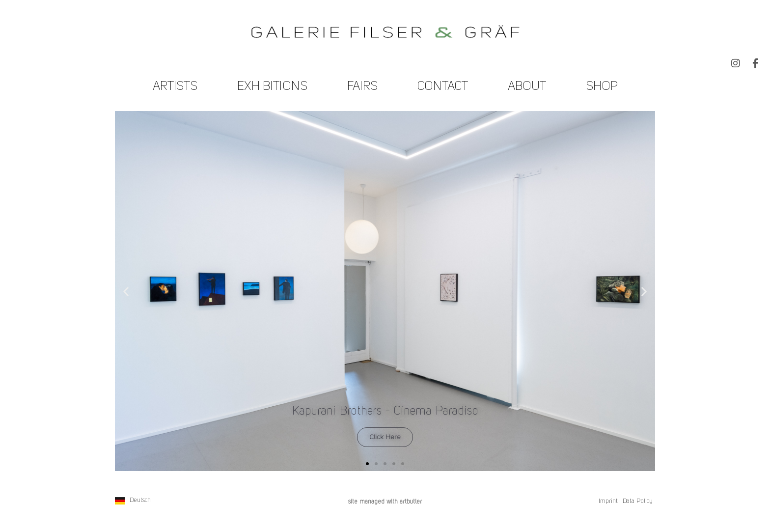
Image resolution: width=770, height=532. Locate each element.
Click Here (385, 437)
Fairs (362, 87)
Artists (175, 87)
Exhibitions (272, 87)
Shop (602, 87)
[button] (126, 291)
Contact (443, 87)
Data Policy (638, 501)
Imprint (608, 501)
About (527, 87)
